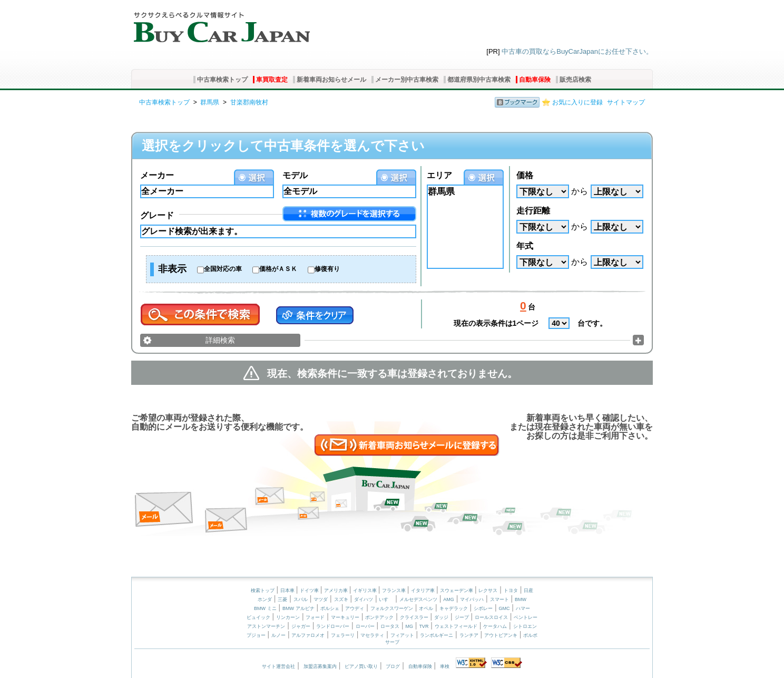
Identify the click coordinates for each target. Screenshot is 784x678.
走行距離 (533, 211)
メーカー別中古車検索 (407, 80)
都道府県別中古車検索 (479, 80)
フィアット (402, 635)
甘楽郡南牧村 (249, 102)
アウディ (355, 608)
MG (409, 626)
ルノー (278, 635)
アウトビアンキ (501, 635)
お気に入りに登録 (577, 102)
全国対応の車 (223, 269)
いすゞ (386, 599)
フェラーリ (343, 635)
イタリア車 (424, 590)
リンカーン (288, 617)
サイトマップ (626, 102)
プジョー (256, 635)
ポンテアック (379, 617)
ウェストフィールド (456, 626)
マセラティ (372, 635)
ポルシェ (330, 608)
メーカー (157, 175)
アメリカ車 (337, 590)
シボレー (483, 608)
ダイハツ (364, 599)
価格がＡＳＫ (278, 269)
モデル (295, 175)
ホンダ (265, 599)
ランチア (469, 635)
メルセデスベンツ (418, 599)
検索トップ (263, 590)
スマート (499, 599)
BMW (521, 599)
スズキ (341, 599)
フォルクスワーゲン (392, 608)
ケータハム (495, 626)
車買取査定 (272, 80)
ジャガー (301, 626)
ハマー (523, 608)
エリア (439, 175)
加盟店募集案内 (320, 666)
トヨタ (511, 590)
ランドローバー (333, 626)
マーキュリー (345, 617)
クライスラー (414, 617)
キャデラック (454, 608)
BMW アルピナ (298, 608)
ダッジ (441, 617)
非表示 (172, 269)
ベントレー (526, 617)
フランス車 (395, 590)
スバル (301, 599)
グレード (157, 215)
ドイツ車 (310, 590)
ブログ (393, 666)
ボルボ (530, 635)
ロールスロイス (491, 617)
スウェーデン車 (457, 590)
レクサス (488, 590)
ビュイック (258, 617)
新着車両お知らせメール (331, 80)
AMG (449, 599)
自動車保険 (535, 80)
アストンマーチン (266, 626)
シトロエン (525, 626)
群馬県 (210, 102)
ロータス (390, 626)
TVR (424, 626)
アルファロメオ (308, 635)
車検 (445, 666)
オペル (426, 608)
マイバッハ (472, 599)
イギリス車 (366, 590)
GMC (504, 608)
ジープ (462, 617)
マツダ (321, 599)
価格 (525, 175)
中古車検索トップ (222, 80)
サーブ (392, 642)
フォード (315, 617)
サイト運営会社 (278, 666)
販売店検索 (575, 80)
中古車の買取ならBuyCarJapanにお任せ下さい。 (577, 51)
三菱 (282, 599)
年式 (525, 246)
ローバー (365, 626)
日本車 (288, 590)
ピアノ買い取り (361, 666)
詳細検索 (220, 340)
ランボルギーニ (437, 635)
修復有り (327, 269)
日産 (528, 590)
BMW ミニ (265, 608)
